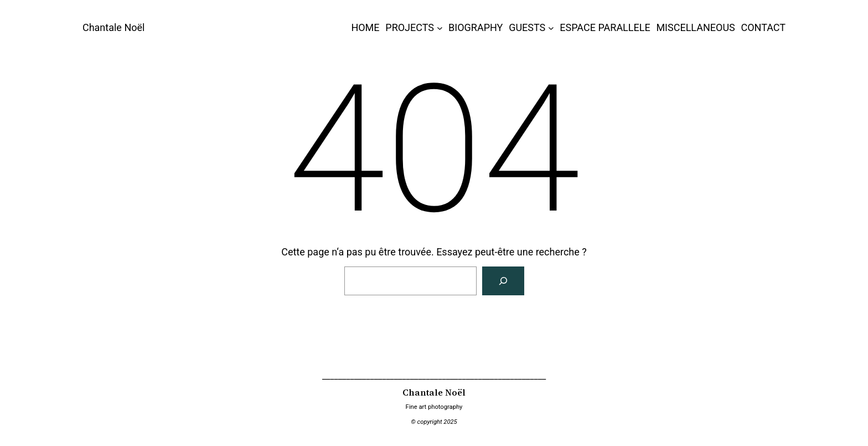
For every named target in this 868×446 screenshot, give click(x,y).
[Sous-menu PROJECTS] (440, 28)
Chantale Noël (113, 27)
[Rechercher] (503, 281)
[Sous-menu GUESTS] (551, 28)
